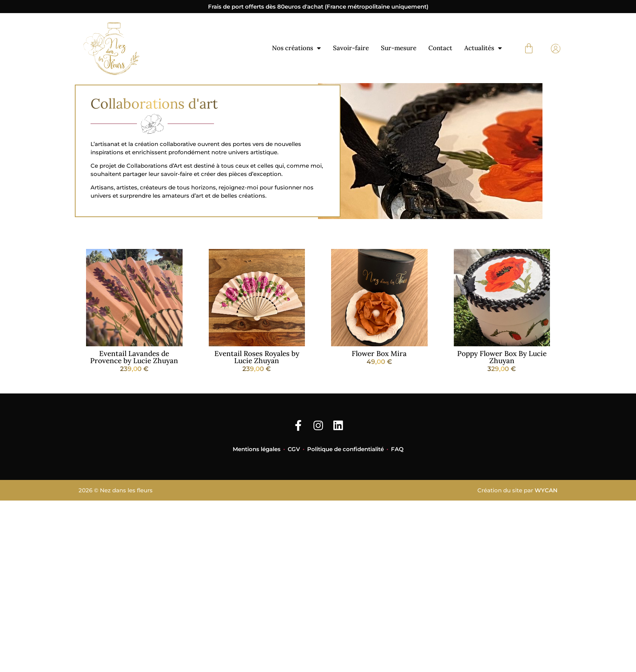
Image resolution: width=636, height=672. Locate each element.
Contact (440, 48)
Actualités (483, 48)
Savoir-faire (351, 48)
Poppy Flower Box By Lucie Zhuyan (502, 357)
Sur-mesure (399, 48)
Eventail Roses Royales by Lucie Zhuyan (257, 357)
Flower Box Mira (379, 353)
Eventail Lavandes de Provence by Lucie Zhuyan (134, 357)
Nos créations (296, 48)
